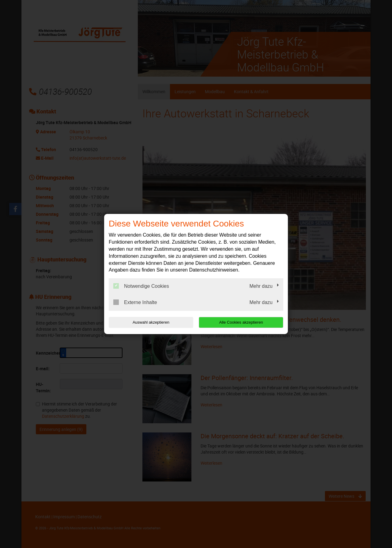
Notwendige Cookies (141, 286)
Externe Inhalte (135, 302)
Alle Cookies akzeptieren (244, 322)
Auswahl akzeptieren (148, 322)
